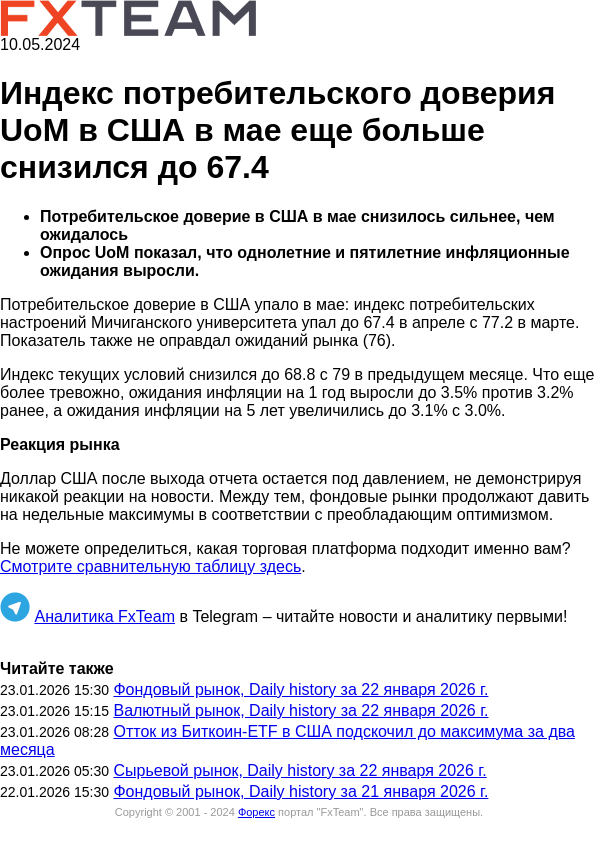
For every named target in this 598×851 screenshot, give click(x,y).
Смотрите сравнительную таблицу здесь (150, 566)
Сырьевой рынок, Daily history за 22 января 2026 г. (299, 770)
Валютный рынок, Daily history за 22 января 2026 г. (300, 710)
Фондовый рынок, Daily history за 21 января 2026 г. (300, 791)
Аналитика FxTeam (104, 616)
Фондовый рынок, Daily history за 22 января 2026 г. (300, 689)
